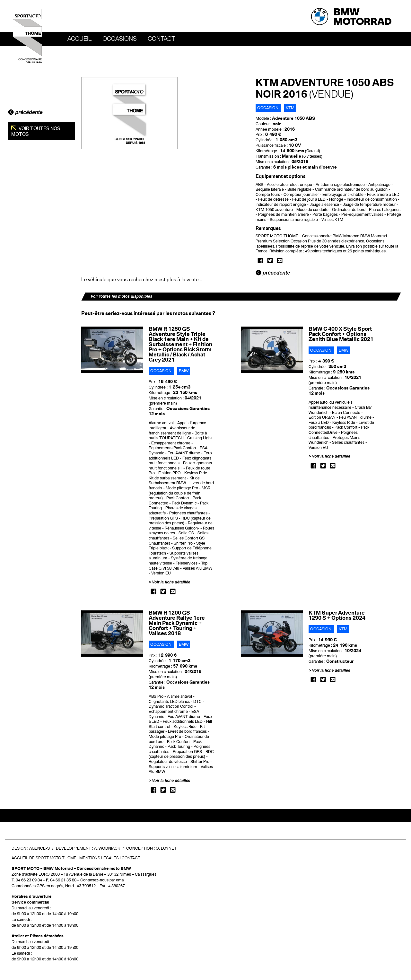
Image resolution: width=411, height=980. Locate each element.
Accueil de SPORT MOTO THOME (44, 858)
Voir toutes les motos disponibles (122, 296)
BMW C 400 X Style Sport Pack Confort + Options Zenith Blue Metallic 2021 (341, 334)
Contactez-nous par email (103, 880)
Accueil (79, 39)
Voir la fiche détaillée (171, 582)
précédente (25, 112)
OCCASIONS (120, 39)
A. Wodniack (107, 848)
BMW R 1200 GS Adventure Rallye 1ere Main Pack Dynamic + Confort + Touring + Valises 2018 (177, 623)
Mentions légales (99, 858)
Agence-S (39, 848)
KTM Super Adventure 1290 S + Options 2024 (337, 615)
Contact (162, 39)
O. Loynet (166, 848)
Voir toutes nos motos (36, 131)
